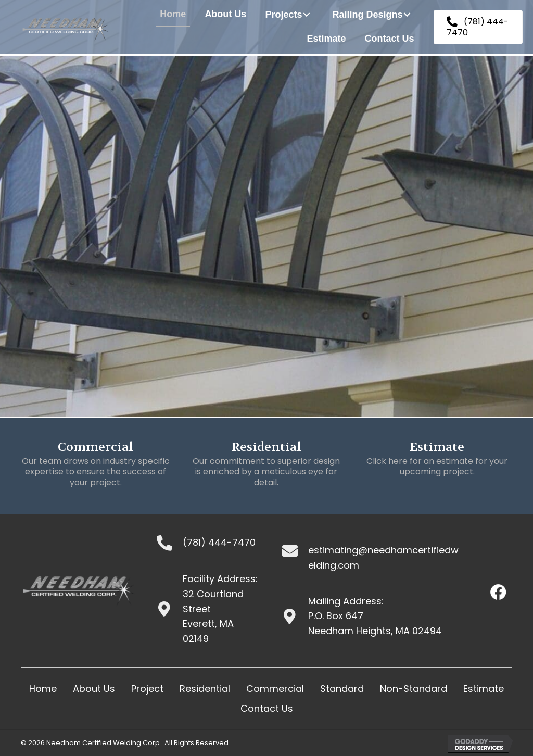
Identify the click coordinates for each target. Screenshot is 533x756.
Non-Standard (414, 689)
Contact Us (267, 708)
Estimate (484, 689)
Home (43, 689)
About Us (94, 689)
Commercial (275, 689)
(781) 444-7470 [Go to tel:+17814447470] (219, 542)
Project (147, 689)
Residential (205, 689)
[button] (307, 15)
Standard (342, 689)
